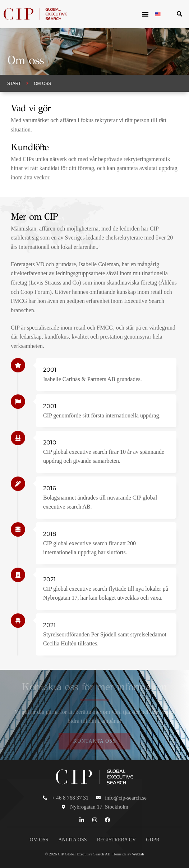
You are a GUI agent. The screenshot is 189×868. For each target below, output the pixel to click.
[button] (145, 14)
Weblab (138, 854)
